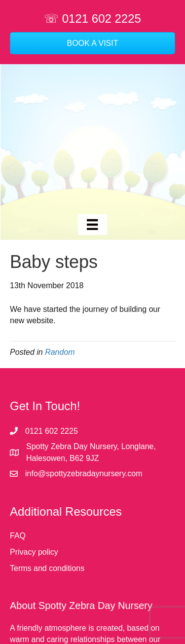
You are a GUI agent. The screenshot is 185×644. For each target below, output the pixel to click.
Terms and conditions (47, 568)
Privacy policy (34, 552)
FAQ (18, 536)
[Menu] (92, 225)
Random (60, 352)
